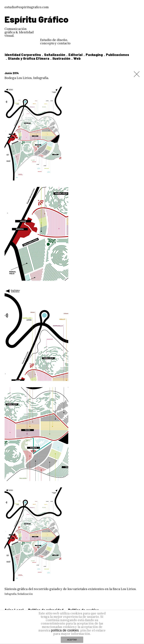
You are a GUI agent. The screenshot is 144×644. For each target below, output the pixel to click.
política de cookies (65, 630)
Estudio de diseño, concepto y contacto (55, 42)
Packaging (94, 55)
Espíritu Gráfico (36, 19)
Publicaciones (117, 55)
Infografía (10, 594)
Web (77, 58)
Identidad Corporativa (23, 55)
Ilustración (61, 58)
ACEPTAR (72, 640)
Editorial (75, 55)
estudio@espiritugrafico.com (27, 7)
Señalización (55, 55)
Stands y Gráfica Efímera (29, 58)
